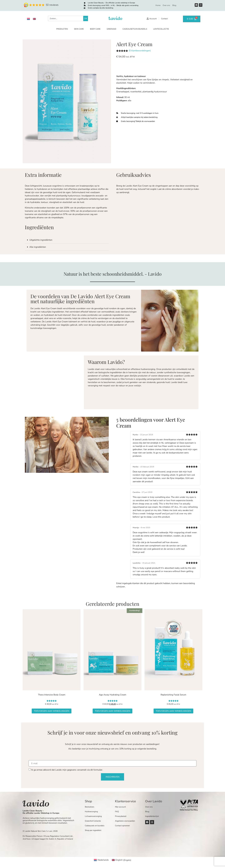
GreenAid (111, 29)
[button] (67, 240)
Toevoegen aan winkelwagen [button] (52, 711)
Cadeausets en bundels (135, 29)
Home (158, 5)
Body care (95, 29)
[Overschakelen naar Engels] (34, 19)
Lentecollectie (161, 29)
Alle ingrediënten (38, 247)
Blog (174, 5)
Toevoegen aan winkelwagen (145, 70)
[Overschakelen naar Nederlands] (28, 19)
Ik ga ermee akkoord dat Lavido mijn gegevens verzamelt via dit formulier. (67, 770)
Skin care (79, 29)
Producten (62, 29)
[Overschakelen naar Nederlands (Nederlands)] (101, 860)
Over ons (166, 5)
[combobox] (66, 18)
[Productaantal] (120, 70)
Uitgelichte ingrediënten (41, 240)
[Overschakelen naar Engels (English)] (122, 860)
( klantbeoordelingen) (140, 51)
